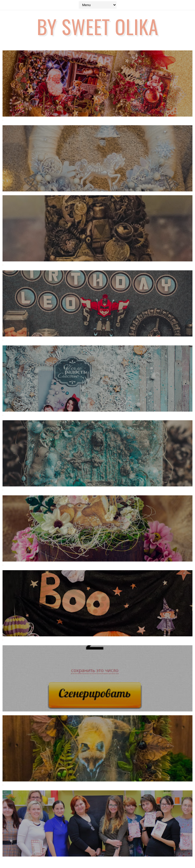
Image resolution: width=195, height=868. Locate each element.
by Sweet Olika (98, 26)
